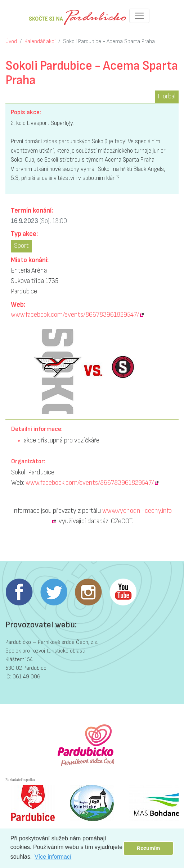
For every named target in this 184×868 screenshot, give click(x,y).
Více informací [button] (53, 857)
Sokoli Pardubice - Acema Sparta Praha (109, 41)
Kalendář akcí (40, 41)
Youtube (123, 592)
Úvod (11, 41)
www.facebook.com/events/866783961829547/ (75, 315)
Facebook (19, 592)
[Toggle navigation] (139, 16)
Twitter (54, 592)
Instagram (88, 592)
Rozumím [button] (149, 848)
